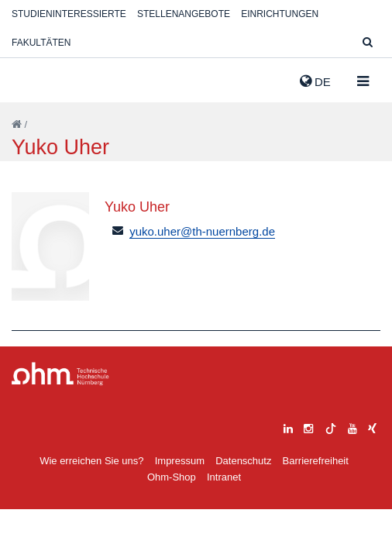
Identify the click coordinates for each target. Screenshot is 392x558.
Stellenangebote (184, 14)
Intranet (224, 477)
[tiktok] (331, 427)
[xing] (372, 427)
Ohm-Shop (172, 477)
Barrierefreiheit (316, 461)
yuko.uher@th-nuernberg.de (202, 231)
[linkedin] (288, 427)
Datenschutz (243, 461)
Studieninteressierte (69, 14)
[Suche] (368, 43)
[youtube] (352, 427)
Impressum (180, 461)
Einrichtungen (280, 14)
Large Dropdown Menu (60, 374)
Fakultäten (41, 43)
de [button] (315, 81)
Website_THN (35, 78)
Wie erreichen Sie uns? (91, 461)
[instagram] (308, 427)
